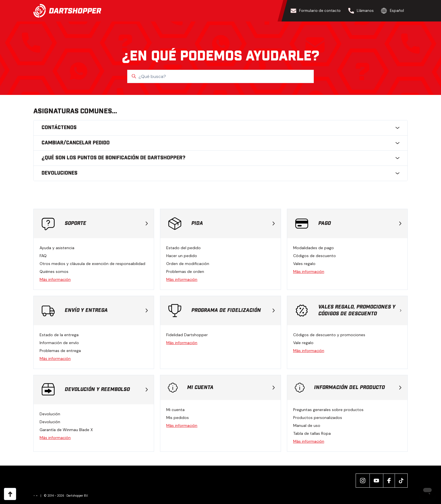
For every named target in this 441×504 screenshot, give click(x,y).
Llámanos (361, 11)
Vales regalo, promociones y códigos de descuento (360, 311)
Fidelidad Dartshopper (187, 335)
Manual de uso (307, 425)
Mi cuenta (231, 388)
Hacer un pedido (182, 256)
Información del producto (358, 388)
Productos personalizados (318, 418)
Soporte (106, 223)
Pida (233, 223)
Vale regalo (303, 343)
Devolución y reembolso (106, 390)
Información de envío (59, 343)
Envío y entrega (106, 310)
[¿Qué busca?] (220, 76)
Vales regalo (304, 264)
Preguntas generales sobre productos (328, 410)
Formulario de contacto (316, 11)
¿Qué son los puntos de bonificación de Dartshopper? (220, 158)
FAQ (43, 256)
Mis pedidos (178, 418)
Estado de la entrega (59, 335)
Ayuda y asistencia (57, 248)
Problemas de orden (185, 271)
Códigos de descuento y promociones (329, 335)
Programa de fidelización (233, 310)
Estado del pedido (183, 248)
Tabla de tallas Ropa (312, 433)
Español (393, 11)
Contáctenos (220, 128)
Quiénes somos (54, 271)
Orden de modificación (188, 264)
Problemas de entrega (60, 351)
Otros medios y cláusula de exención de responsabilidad (92, 264)
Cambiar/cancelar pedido (220, 143)
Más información (55, 279)
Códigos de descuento (314, 256)
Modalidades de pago (314, 248)
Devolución (50, 414)
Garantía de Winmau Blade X (66, 430)
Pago (360, 223)
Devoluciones (220, 173)
